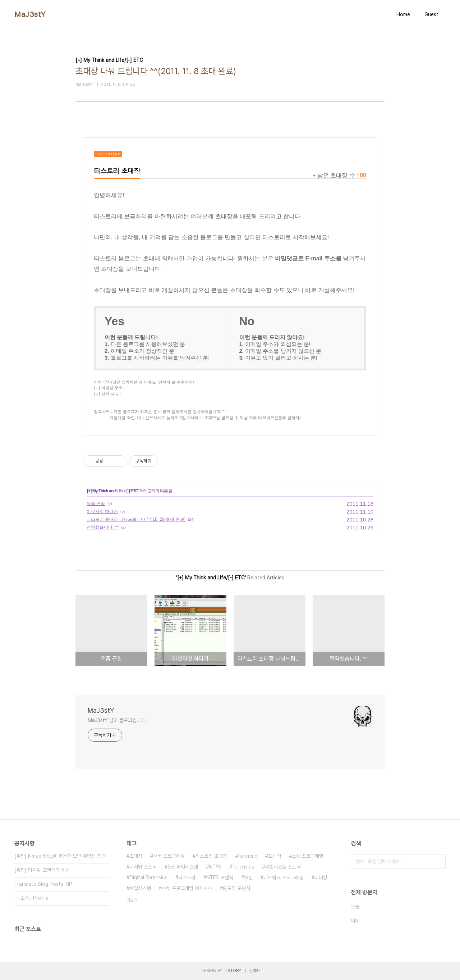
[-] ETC (132, 491)
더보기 (132, 900)
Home (403, 14)
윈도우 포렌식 (236, 888)
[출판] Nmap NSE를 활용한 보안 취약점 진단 (60, 856)
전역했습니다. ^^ (103, 527)
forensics (243, 867)
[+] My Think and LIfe (105, 491)
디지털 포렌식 (143, 867)
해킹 (248, 878)
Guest (431, 14)
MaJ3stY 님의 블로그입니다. (117, 720)
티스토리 (187, 878)
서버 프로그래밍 (169, 856)
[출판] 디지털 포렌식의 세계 (42, 870)
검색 (438, 861)
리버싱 (321, 878)
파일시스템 (140, 888)
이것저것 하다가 (102, 511)
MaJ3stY (30, 14)
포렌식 (275, 856)
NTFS (215, 867)
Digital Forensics (148, 878)
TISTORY (232, 971)
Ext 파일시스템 (183, 867)
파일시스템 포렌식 (283, 867)
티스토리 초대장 (211, 856)
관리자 (254, 971)
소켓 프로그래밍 (308, 856)
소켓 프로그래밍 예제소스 (187, 888)
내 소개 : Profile (31, 898)
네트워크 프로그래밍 (284, 878)
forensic (248, 856)
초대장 (136, 856)
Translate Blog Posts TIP (43, 884)
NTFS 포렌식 (220, 878)
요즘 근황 (96, 503)
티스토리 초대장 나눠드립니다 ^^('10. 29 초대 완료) (136, 519)
